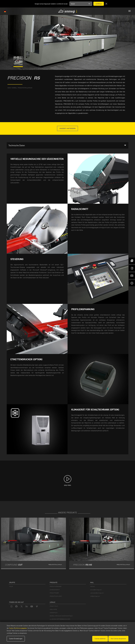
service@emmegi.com (96, 590)
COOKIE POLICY (54, 613)
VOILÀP (11, 586)
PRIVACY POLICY (54, 606)
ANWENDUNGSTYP (55, 590)
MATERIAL (14, 88)
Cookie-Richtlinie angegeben (18, 628)
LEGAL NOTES (53, 609)
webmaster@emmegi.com (97, 593)
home (9, 88)
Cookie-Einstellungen (16, 639)
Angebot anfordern (67, 128)
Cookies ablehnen (100, 639)
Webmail (92, 586)
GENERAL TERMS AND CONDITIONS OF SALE (61, 616)
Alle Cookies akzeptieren (118, 639)
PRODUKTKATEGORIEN (56, 586)
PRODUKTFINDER (54, 593)
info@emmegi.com (95, 596)
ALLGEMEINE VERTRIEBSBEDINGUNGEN (60, 619)
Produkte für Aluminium (25, 88)
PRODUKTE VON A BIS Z (56, 596)
